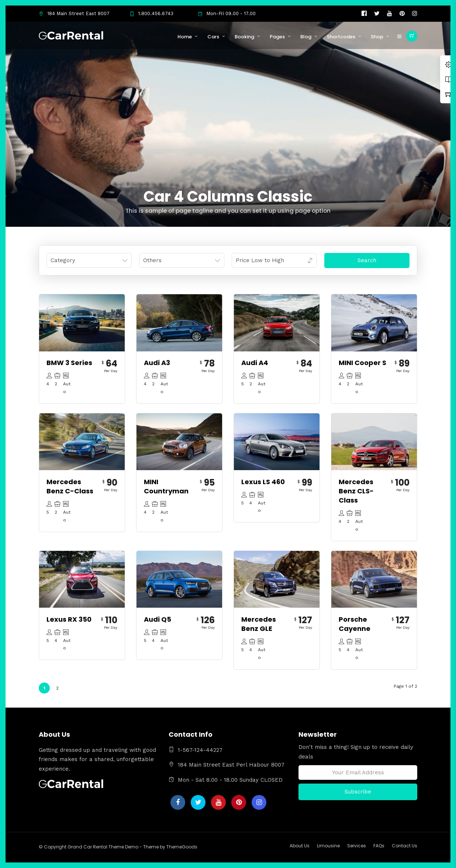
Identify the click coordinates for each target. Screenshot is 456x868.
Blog (306, 37)
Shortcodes (341, 37)
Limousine (328, 846)
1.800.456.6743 (151, 13)
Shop (377, 37)
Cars (213, 37)
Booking (244, 37)
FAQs (379, 846)
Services (357, 846)
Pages (277, 37)
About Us (300, 846)
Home (185, 37)
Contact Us (405, 846)
